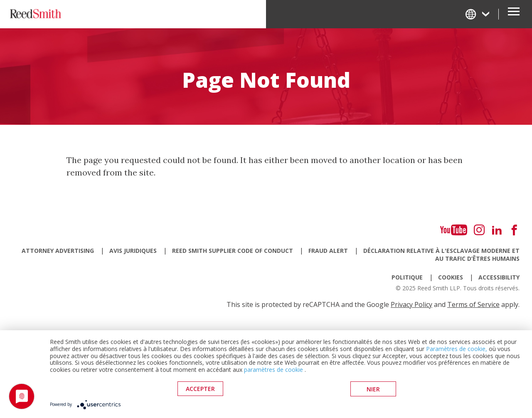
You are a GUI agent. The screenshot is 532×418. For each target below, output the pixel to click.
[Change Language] (478, 14)
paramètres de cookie (273, 370)
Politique (407, 277)
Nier (373, 389)
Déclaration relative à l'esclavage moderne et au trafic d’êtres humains (441, 255)
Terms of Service (473, 304)
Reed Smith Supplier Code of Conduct (233, 251)
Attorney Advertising (58, 251)
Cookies (451, 277)
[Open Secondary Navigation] (514, 14)
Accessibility (499, 277)
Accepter (200, 389)
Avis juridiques (133, 251)
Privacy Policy (411, 304)
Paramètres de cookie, (457, 349)
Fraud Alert (328, 251)
